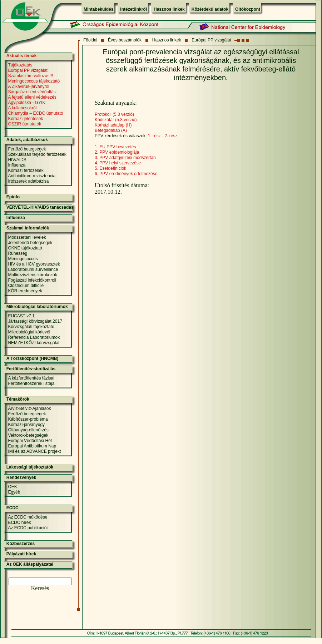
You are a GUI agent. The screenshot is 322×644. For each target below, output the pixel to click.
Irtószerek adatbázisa (28, 181)
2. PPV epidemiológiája (117, 152)
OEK (12, 487)
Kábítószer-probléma (28, 419)
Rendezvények (21, 477)
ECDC (13, 508)
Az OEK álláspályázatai (30, 564)
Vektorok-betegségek (28, 435)
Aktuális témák (22, 56)
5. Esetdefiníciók (110, 168)
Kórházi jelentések (25, 119)
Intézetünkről (133, 9)
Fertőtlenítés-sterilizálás (31, 369)
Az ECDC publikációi (28, 528)
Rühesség (18, 253)
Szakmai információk (28, 228)
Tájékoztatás (20, 65)
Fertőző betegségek (27, 149)
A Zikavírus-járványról (28, 86)
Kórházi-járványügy (26, 425)
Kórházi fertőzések (26, 170)
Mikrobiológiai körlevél (29, 332)
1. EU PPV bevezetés (115, 147)
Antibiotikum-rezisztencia (32, 176)
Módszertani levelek (27, 237)
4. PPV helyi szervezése (118, 163)
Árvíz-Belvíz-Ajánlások (29, 408)
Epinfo (13, 197)
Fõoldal (90, 40)
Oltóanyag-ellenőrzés (28, 430)
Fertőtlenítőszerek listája (31, 383)
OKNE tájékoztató (25, 248)
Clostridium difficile (26, 286)
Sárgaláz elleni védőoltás (32, 92)
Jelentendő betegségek (30, 243)
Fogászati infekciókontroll (32, 280)
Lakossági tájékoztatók (30, 467)
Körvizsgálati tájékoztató (31, 327)
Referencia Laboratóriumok (34, 337)
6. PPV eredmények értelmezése (126, 174)
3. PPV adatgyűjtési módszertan (125, 158)
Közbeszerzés (21, 544)
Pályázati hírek (21, 554)
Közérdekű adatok (210, 9)
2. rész (171, 136)
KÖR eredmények (25, 291)
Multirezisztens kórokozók (32, 275)
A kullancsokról (22, 108)
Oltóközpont (248, 9)
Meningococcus (23, 259)
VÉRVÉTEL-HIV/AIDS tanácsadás (40, 207)
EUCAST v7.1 (21, 316)
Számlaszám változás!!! (30, 76)
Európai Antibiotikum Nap (32, 446)
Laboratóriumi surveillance (33, 269)
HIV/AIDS (17, 160)
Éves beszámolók (125, 40)
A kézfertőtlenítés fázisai (31, 378)
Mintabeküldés (98, 9)
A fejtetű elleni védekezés (32, 97)
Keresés (40, 588)
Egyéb (14, 492)
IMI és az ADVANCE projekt (34, 451)
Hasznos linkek (169, 9)
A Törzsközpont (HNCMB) (33, 358)
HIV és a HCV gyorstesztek (34, 264)
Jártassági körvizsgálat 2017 (35, 321)
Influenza (17, 165)
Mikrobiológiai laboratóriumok (37, 307)
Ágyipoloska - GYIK (26, 103)
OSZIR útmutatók (24, 124)
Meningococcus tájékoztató (34, 81)
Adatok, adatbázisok (27, 140)
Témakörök (18, 399)
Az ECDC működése (28, 517)
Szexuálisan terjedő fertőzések (37, 154)
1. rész (154, 136)
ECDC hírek (19, 522)
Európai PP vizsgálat (211, 40)
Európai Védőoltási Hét (30, 441)
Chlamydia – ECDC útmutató (35, 113)
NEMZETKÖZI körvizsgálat (34, 343)
